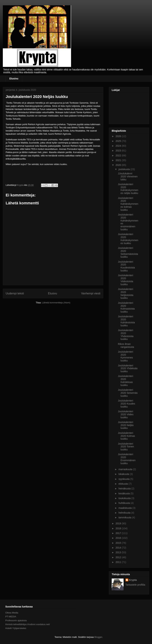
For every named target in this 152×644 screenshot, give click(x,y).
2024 (119, 146)
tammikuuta (125, 517)
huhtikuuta (125, 503)
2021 (119, 160)
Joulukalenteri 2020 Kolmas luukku (126, 436)
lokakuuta (124, 474)
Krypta (133, 580)
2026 (119, 136)
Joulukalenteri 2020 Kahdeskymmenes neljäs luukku (128, 189)
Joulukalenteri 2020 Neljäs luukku (126, 425)
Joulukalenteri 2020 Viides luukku (126, 414)
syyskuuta (124, 479)
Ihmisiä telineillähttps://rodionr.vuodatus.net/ (28, 624)
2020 (119, 165)
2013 (119, 552)
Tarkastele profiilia (135, 585)
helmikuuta (125, 513)
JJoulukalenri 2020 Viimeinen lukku (128, 176)
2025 (119, 141)
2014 (119, 548)
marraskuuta (126, 469)
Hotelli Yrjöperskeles (16, 628)
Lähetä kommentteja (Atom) (56, 303)
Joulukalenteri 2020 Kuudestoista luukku (126, 266)
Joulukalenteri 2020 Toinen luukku (126, 447)
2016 (119, 538)
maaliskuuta (125, 508)
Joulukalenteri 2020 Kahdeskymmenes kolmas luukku (128, 204)
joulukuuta (124, 169)
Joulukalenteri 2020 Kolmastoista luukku (126, 307)
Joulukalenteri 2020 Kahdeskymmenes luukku (128, 239)
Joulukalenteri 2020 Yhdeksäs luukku (128, 369)
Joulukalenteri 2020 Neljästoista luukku (126, 293)
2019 (119, 523)
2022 (119, 155)
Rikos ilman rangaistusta (126, 345)
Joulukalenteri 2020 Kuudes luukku (127, 404)
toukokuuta (125, 498)
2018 (119, 528)
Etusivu (14, 79)
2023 (119, 151)
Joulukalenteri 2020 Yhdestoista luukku (126, 335)
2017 (119, 533)
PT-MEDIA (11, 617)
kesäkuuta (124, 493)
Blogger (98, 637)
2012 (119, 557)
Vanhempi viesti (91, 293)
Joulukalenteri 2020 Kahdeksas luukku (125, 381)
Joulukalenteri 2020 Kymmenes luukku (125, 356)
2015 (119, 543)
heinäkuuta (125, 489)
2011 (119, 562)
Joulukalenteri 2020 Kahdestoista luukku (126, 321)
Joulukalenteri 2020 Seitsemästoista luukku (128, 252)
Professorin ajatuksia (16, 620)
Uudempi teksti (15, 293)
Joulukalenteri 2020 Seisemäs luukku (128, 393)
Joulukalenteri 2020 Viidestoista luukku (125, 280)
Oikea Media (12, 613)
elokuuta (123, 484)
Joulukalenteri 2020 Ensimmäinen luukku (127, 459)
